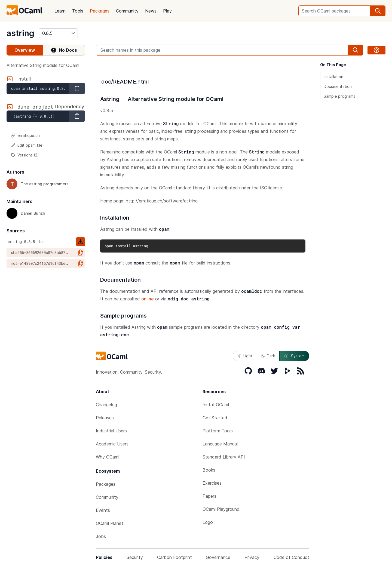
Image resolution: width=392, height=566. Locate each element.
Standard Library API (224, 457)
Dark (268, 356)
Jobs (101, 536)
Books (209, 470)
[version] (58, 33)
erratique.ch (25, 135)
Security (135, 557)
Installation (333, 77)
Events (103, 510)
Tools (78, 11)
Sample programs (339, 96)
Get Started (215, 418)
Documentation (338, 86)
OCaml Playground (221, 509)
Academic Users (112, 444)
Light (245, 356)
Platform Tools (218, 431)
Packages (100, 11)
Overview (25, 50)
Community (127, 11)
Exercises (212, 483)
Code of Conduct (291, 557)
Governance (218, 557)
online (148, 299)
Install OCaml (216, 405)
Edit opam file (27, 145)
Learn (60, 11)
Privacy (252, 557)
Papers (209, 496)
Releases (105, 418)
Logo (208, 522)
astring (20, 33)
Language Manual (220, 444)
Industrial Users (111, 431)
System (294, 356)
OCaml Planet (110, 523)
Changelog (106, 405)
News (151, 11)
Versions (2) (25, 155)
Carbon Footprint (174, 557)
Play (167, 11)
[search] (378, 11)
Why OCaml (108, 457)
